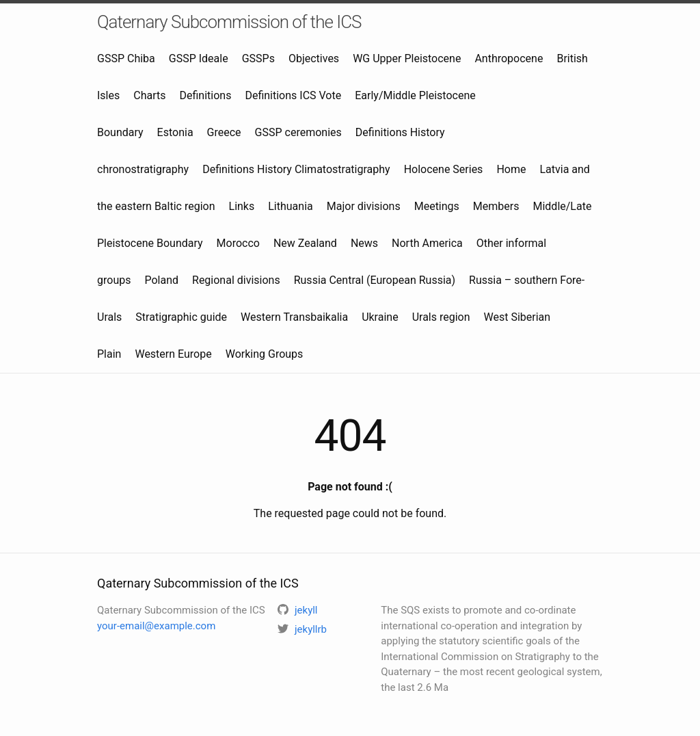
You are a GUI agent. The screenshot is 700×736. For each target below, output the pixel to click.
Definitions (205, 95)
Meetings (437, 206)
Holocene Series (444, 169)
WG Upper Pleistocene (407, 58)
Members (496, 206)
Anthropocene (509, 58)
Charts (149, 95)
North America (427, 243)
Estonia (175, 132)
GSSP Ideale (199, 58)
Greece (224, 132)
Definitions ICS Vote (293, 95)
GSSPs (258, 58)
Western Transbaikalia (294, 317)
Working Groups (265, 354)
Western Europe (173, 354)
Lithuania (291, 206)
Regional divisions (236, 280)
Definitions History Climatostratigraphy (296, 169)
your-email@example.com (156, 626)
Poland (161, 280)
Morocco (238, 243)
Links (242, 206)
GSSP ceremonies (298, 132)
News (364, 243)
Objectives (314, 58)
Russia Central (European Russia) (375, 280)
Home (511, 169)
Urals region (441, 317)
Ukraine (380, 317)
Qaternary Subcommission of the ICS (229, 22)
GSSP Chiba (126, 58)
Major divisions (364, 206)
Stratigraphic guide (181, 317)
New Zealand (305, 243)
